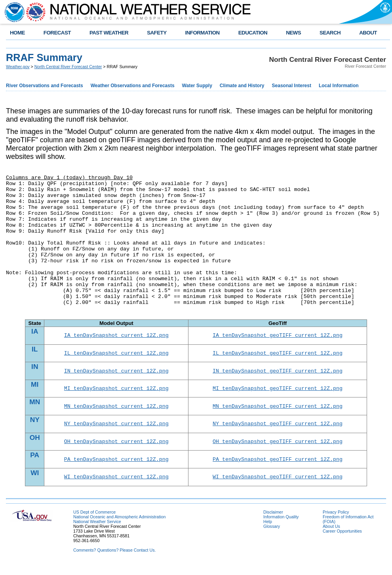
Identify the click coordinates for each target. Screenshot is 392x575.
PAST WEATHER (109, 33)
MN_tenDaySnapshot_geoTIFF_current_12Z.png (278, 412)
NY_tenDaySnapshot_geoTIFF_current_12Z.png (278, 430)
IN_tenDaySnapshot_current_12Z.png (116, 374)
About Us (331, 537)
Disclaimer (273, 523)
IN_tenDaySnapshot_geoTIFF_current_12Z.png (278, 374)
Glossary (272, 537)
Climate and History (242, 86)
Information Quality (281, 527)
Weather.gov (18, 67)
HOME (17, 33)
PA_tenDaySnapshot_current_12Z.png (116, 468)
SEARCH (330, 33)
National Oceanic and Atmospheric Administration (119, 527)
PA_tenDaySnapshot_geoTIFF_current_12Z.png (278, 468)
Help (268, 532)
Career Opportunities (342, 542)
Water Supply (197, 86)
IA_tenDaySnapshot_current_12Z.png (116, 336)
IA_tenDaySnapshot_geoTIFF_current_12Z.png (278, 336)
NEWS (293, 33)
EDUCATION (253, 33)
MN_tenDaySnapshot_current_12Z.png (116, 412)
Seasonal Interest (292, 86)
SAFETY (157, 33)
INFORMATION (203, 33)
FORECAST (57, 33)
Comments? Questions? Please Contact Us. (114, 561)
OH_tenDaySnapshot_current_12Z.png (116, 449)
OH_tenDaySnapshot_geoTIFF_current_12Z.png (278, 449)
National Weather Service (97, 532)
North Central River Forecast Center (68, 67)
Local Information (339, 86)
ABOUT (368, 33)
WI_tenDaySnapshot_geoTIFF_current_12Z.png (278, 487)
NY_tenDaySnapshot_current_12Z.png (116, 430)
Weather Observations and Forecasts (133, 86)
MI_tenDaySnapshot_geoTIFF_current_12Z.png (278, 393)
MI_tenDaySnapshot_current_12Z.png (116, 393)
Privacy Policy (336, 523)
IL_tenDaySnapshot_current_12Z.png (116, 355)
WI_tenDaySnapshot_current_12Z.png (116, 487)
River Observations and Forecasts (45, 86)
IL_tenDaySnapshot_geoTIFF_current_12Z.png (278, 355)
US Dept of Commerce (94, 523)
